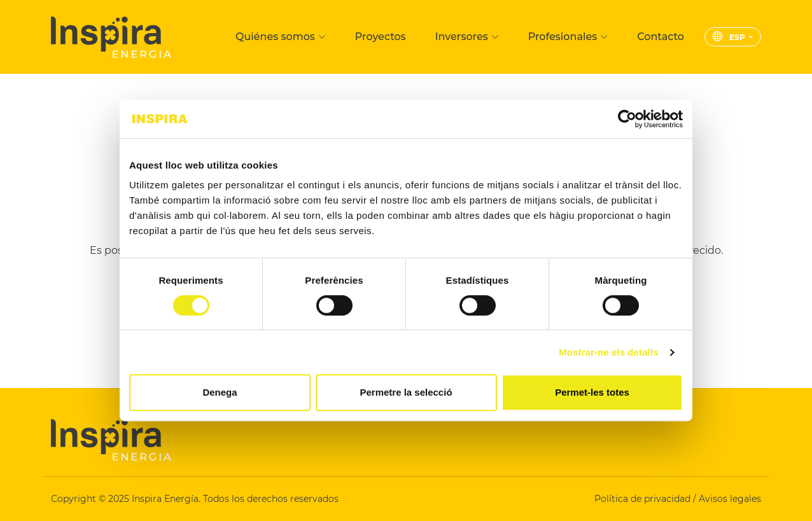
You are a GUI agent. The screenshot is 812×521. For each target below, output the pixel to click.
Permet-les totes (592, 392)
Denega (220, 392)
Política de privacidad (644, 499)
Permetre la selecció (406, 392)
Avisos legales (730, 499)
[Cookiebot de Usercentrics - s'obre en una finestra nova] (627, 119)
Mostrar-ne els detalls (608, 352)
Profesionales (568, 37)
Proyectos (381, 37)
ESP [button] (730, 37)
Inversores (467, 37)
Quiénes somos (281, 37)
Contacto (661, 37)
